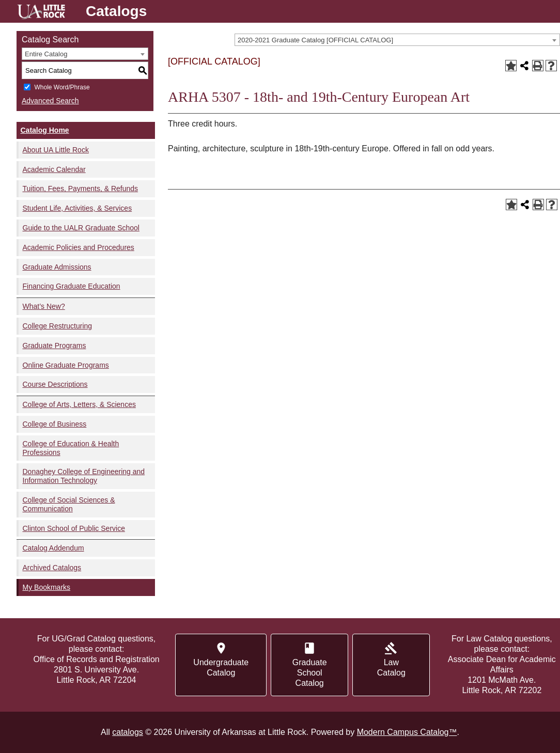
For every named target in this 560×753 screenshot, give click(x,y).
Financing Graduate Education (72, 286)
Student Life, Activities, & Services (77, 208)
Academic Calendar (54, 169)
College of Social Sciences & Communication (69, 504)
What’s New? (44, 306)
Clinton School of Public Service (74, 528)
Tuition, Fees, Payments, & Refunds (81, 189)
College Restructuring (58, 326)
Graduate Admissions (57, 267)
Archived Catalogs (52, 568)
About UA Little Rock (56, 150)
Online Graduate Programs (66, 365)
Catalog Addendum (53, 548)
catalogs (128, 732)
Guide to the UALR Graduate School (81, 228)
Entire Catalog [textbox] (46, 54)
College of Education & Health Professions (71, 448)
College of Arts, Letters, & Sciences (79, 404)
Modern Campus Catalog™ (407, 732)
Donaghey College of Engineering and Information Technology (84, 476)
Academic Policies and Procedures (79, 247)
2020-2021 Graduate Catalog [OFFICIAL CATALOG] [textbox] (315, 40)
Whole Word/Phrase (62, 87)
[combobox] (397, 40)
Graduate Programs (55, 346)
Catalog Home (45, 130)
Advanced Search (50, 101)
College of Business (55, 424)
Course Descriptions (55, 384)
